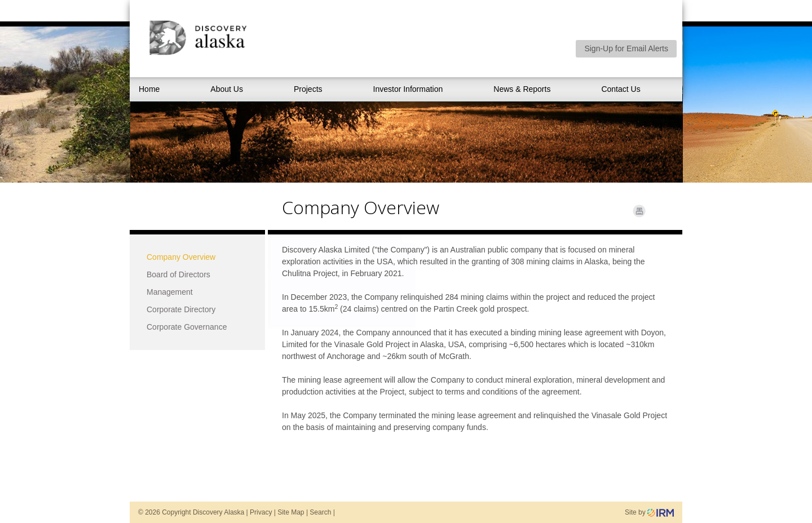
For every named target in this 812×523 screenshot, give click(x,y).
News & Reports (522, 89)
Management (170, 292)
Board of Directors (178, 274)
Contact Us (621, 89)
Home (149, 89)
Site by (649, 512)
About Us (227, 89)
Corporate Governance (187, 327)
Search (320, 512)
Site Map (291, 512)
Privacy (261, 512)
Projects (308, 89)
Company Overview (181, 257)
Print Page (639, 211)
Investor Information (408, 89)
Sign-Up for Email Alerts (626, 48)
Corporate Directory (181, 309)
